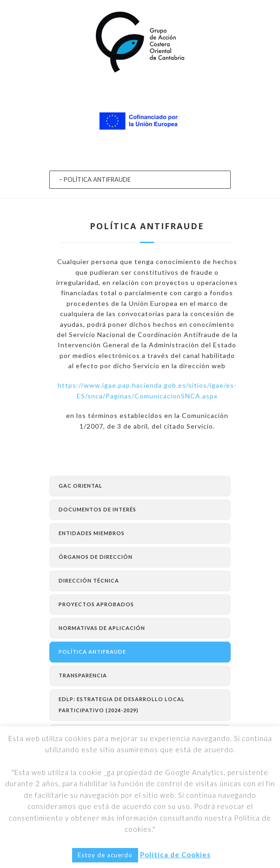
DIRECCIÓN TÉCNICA (89, 580)
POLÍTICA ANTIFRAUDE (92, 652)
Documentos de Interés (97, 509)
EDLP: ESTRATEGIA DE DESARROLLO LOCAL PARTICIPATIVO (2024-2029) (122, 705)
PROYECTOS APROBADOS (96, 604)
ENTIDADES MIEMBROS (92, 533)
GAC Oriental (80, 486)
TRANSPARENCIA (83, 675)
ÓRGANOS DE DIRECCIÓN (96, 557)
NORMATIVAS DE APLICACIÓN (102, 628)
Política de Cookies (175, 855)
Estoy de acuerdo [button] (105, 855)
